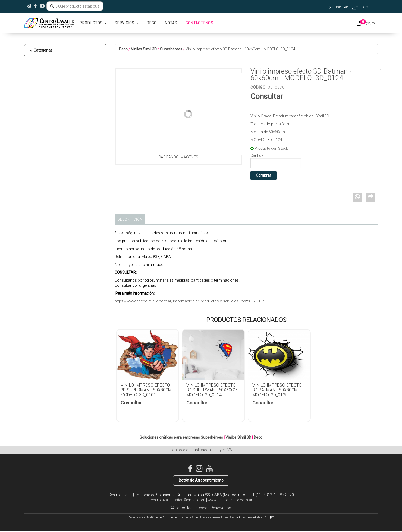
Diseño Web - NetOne (143, 517)
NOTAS (171, 23)
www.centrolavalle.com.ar (230, 500)
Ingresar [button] (341, 7)
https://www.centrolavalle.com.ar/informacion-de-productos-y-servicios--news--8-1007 (189, 301)
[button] (29, 6)
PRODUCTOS (93, 23)
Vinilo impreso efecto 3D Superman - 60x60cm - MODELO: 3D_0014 (213, 390)
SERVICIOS (126, 23)
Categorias (43, 50)
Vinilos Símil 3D (144, 49)
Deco (123, 49)
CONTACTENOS (199, 23)
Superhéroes (171, 49)
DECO (151, 23)
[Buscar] (52, 6)
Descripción (130, 219)
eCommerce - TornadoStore (179, 517)
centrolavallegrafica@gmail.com (178, 500)
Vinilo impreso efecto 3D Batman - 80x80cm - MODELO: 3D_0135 (277, 390)
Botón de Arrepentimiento (201, 480)
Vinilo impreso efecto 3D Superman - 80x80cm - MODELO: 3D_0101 (147, 390)
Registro (367, 7)
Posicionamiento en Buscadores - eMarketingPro (234, 517)
